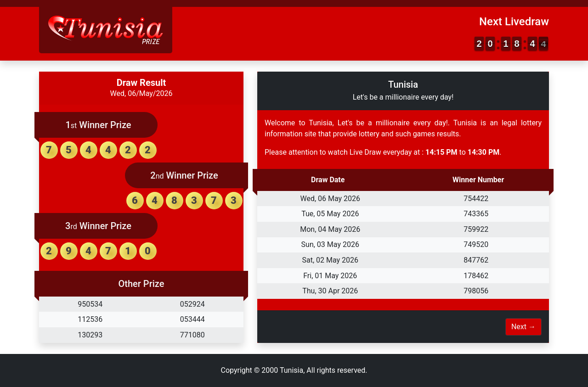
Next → (523, 327)
